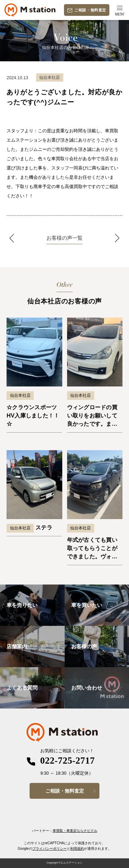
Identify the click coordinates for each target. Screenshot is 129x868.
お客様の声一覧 (64, 238)
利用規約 (77, 849)
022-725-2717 (68, 761)
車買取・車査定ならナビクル (75, 831)
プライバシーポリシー (50, 849)
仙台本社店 (20, 395)
